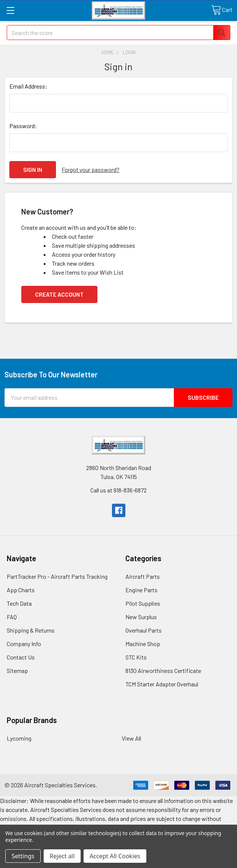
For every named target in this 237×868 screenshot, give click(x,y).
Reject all (62, 856)
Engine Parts (141, 590)
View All (131, 738)
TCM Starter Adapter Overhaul (162, 684)
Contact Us (21, 657)
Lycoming (19, 738)
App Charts (21, 590)
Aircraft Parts (143, 576)
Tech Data (19, 603)
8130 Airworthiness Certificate (163, 671)
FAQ (12, 617)
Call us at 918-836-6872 (118, 490)
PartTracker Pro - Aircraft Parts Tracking (57, 576)
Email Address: (28, 86)
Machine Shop (143, 644)
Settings (23, 856)
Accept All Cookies (115, 856)
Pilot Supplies (143, 603)
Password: (23, 126)
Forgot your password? (91, 169)
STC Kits (136, 657)
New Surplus (141, 617)
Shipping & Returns (31, 630)
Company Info (24, 644)
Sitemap (17, 671)
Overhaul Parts (144, 630)
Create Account (59, 294)
